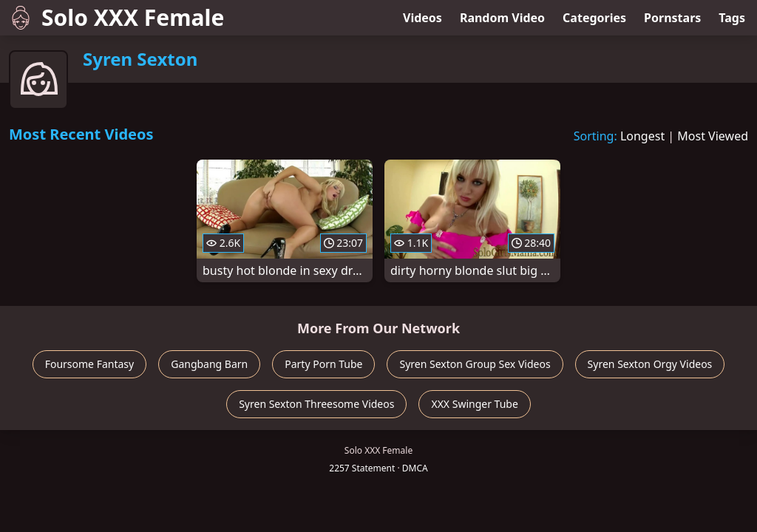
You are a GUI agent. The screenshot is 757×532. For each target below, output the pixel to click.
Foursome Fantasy (90, 364)
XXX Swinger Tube (474, 404)
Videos (422, 18)
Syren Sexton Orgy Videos (650, 364)
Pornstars (672, 18)
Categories (594, 18)
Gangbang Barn (209, 364)
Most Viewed (713, 136)
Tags (732, 18)
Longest (642, 136)
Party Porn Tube (323, 364)
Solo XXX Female (116, 17)
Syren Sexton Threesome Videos (316, 404)
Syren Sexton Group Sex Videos (475, 364)
